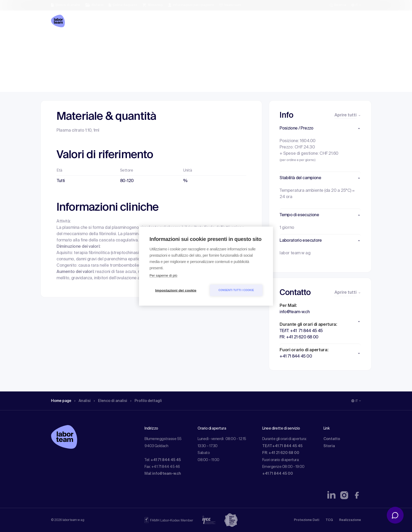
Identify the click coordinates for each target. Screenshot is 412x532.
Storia (329, 446)
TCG (329, 520)
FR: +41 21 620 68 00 (281, 453)
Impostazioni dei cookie (176, 290)
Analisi (86, 41)
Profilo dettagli (155, 41)
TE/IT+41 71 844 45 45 (282, 446)
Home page (63, 41)
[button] (320, 128)
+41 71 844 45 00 (278, 474)
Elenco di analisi (116, 41)
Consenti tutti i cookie (236, 290)
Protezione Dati (307, 520)
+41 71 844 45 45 (166, 460)
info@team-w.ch (167, 474)
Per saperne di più (163, 275)
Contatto (332, 439)
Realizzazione (350, 520)
